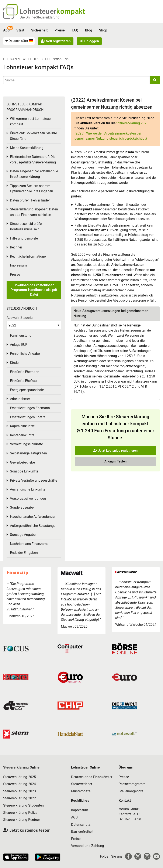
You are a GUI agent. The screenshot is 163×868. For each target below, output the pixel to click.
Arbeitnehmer (20, 399)
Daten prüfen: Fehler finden (30, 200)
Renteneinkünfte (22, 435)
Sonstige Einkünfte (24, 471)
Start (20, 30)
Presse (15, 274)
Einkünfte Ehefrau (23, 381)
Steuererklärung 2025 (132, 123)
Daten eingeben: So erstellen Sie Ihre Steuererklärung (34, 174)
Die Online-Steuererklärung (40, 17)
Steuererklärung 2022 (20, 798)
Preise (60, 30)
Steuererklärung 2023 (20, 791)
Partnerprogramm (132, 784)
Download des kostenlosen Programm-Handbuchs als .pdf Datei (34, 290)
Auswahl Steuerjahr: (22, 318)
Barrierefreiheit (82, 832)
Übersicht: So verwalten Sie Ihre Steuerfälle (33, 136)
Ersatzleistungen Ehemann (30, 408)
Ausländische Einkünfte (28, 489)
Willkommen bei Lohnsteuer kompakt (31, 121)
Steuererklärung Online (21, 767)
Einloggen (89, 41)
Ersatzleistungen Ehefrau (29, 417)
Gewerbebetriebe (22, 462)
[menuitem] (19, 41)
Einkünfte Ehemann (25, 372)
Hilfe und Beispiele (24, 238)
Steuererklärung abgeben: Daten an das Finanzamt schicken (34, 212)
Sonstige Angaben (24, 535)
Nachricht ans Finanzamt (29, 544)
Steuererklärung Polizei (21, 813)
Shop (103, 30)
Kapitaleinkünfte (22, 426)
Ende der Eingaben (24, 553)
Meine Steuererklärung (27, 148)
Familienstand (21, 335)
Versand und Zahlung (88, 846)
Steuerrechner (82, 784)
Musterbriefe (81, 791)
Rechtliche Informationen (29, 256)
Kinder (15, 363)
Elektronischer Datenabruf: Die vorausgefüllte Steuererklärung (33, 160)
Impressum (18, 265)
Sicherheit (39, 30)
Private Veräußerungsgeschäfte (34, 480)
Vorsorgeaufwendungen (28, 499)
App (6, 30)
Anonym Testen (115, 461)
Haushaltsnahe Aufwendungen (33, 517)
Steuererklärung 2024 (20, 784)
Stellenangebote (131, 791)
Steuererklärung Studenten (23, 805)
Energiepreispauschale (27, 390)
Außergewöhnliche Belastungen (34, 526)
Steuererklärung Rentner (22, 820)
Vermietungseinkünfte (26, 444)
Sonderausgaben (23, 507)
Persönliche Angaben (26, 354)
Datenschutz (81, 825)
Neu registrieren (56, 41)
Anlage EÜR (19, 345)
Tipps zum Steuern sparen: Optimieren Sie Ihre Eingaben (32, 189)
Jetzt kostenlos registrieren (115, 451)
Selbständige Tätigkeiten (28, 453)
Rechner (16, 247)
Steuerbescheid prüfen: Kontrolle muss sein (27, 226)
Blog (89, 30)
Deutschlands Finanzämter (92, 777)
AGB (74, 817)
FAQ (75, 30)
